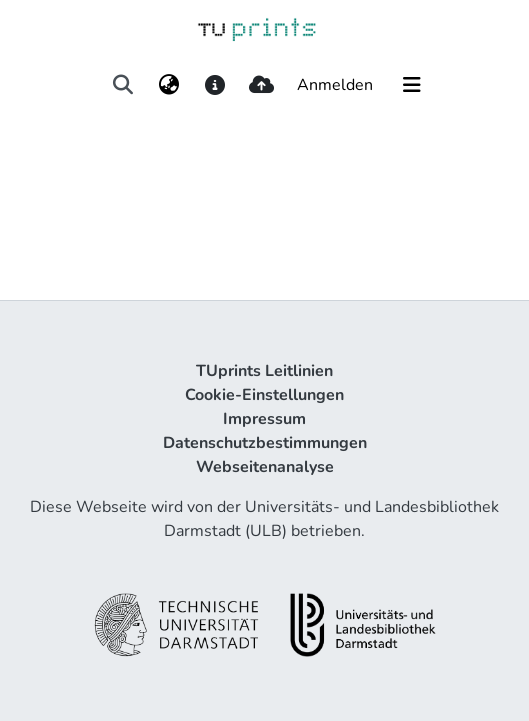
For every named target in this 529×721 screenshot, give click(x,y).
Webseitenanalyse (265, 467)
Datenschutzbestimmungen (265, 443)
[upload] (261, 85)
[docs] (215, 85)
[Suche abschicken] (122, 85)
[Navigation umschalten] (412, 85)
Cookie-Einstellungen (264, 395)
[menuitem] (169, 85)
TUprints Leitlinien (264, 371)
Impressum (264, 419)
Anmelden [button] (336, 85)
